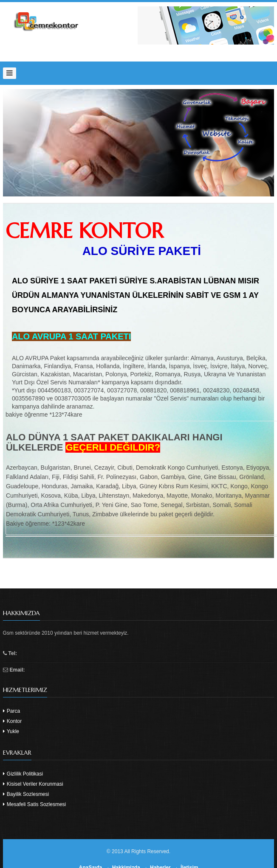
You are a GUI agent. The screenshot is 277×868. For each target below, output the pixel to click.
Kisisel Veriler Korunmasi (33, 784)
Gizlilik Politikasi (23, 774)
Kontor (13, 721)
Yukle (11, 731)
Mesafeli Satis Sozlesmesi (35, 804)
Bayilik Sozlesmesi (26, 794)
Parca (12, 711)
